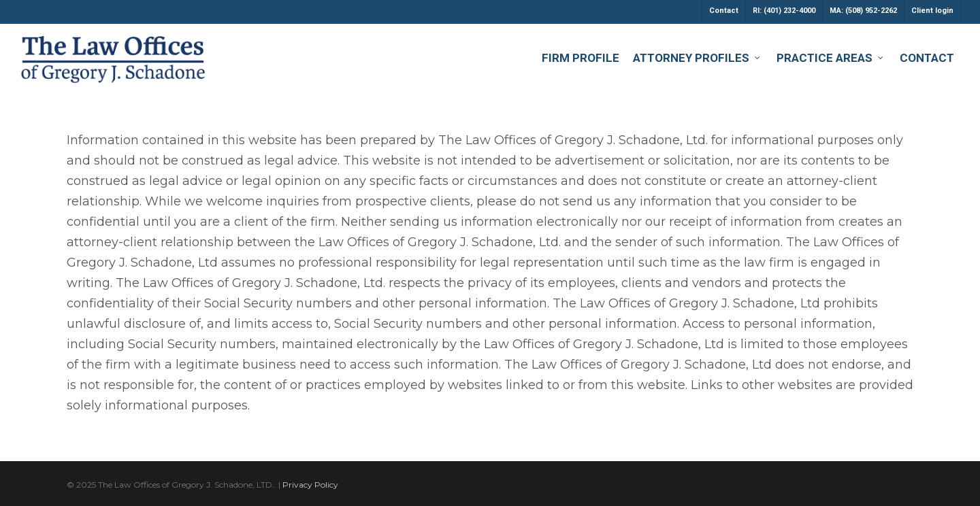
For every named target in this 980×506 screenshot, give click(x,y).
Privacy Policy (310, 485)
